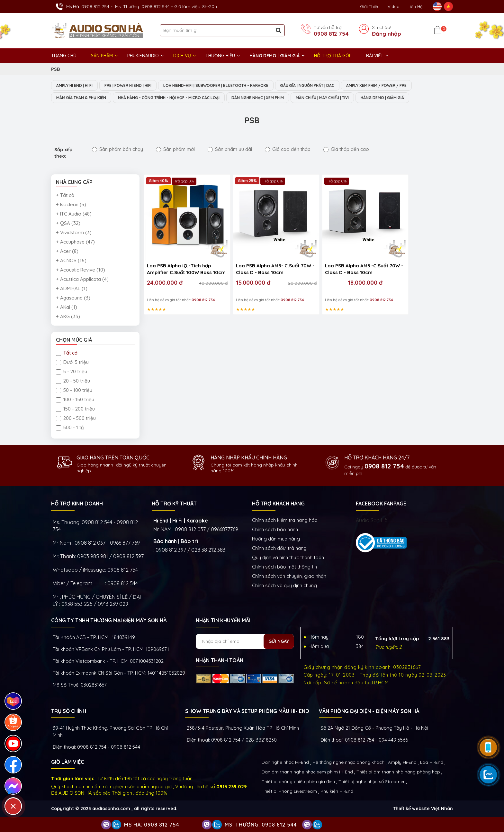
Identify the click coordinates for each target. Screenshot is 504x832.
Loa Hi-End (432, 763)
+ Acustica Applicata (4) (82, 280)
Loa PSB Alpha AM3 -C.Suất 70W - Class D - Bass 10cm (332, 257)
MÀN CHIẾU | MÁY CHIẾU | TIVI (352, 98)
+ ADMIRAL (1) (72, 289)
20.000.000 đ (278, 272)
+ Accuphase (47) (75, 242)
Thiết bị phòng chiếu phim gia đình (298, 782)
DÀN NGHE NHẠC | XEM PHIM (280, 98)
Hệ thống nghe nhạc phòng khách (348, 763)
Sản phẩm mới (175, 150)
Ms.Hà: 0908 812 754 (88, 6)
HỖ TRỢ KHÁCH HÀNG (278, 504)
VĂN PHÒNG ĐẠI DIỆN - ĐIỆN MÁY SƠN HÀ (369, 712)
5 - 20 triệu (72, 372)
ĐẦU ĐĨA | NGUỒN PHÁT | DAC (330, 86)
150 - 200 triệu (75, 409)
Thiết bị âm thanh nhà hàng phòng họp (398, 772)
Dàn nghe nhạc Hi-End (285, 763)
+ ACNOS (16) (71, 261)
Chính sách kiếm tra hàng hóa (285, 521)
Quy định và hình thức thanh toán (288, 558)
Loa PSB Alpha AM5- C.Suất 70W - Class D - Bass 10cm (256, 257)
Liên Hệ (415, 6)
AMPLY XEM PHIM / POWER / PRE (405, 86)
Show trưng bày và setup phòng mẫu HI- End (247, 712)
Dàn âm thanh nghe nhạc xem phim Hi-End (307, 772)
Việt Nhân (442, 809)
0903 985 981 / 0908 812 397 (110, 557)
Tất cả (67, 353)
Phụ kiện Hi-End (337, 792)
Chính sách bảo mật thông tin (284, 567)
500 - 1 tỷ (70, 428)
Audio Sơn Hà (372, 521)
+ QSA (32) (68, 224)
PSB (56, 69)
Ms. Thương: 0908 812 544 (142, 6)
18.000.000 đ (335, 271)
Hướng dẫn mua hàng (276, 539)
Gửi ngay (279, 642)
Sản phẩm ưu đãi (230, 150)
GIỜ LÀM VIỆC (67, 763)
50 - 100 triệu (74, 391)
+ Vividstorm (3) (74, 233)
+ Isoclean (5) (71, 205)
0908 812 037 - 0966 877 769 (107, 543)
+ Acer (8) (67, 252)
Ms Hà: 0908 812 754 (152, 825)
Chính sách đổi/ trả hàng (279, 549)
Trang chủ (64, 56)
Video (394, 6)
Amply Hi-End (402, 763)
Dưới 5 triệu (72, 363)
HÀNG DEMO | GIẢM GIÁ (274, 56)
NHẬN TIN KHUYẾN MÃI (223, 621)
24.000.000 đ (165, 271)
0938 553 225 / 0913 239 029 (95, 605)
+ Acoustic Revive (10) (81, 270)
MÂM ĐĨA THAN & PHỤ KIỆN (84, 98)
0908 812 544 (123, 584)
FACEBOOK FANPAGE (381, 504)
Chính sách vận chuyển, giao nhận (289, 577)
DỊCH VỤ (182, 56)
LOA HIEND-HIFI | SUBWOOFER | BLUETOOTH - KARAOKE (231, 86)
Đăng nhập (387, 34)
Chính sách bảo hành (275, 530)
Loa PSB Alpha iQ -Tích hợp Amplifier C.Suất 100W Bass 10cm (179, 258)
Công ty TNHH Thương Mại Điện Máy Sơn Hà (109, 621)
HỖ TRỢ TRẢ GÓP (333, 56)
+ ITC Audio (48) (74, 214)
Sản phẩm (102, 56)
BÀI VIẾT (375, 56)
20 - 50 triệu (73, 381)
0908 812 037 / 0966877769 (207, 530)
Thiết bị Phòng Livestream (289, 792)
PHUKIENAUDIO (143, 56)
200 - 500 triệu (76, 419)
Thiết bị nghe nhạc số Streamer (372, 782)
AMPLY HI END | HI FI (77, 86)
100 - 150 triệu (75, 400)
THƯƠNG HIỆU (220, 56)
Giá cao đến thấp (288, 150)
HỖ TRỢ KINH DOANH (77, 504)
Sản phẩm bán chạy (117, 150)
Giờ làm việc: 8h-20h (196, 6)
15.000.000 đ (241, 271)
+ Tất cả (65, 196)
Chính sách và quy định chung (284, 586)
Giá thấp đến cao (346, 150)
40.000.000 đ (201, 272)
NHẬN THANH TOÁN (220, 661)
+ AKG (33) (68, 317)
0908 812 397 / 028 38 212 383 (190, 550)
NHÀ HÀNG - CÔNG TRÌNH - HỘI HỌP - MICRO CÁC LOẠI (181, 98)
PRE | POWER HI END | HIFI (136, 86)
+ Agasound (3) (73, 298)
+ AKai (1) (67, 308)
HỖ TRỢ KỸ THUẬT (174, 504)
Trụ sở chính (69, 712)
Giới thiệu (370, 6)
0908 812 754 (331, 34)
